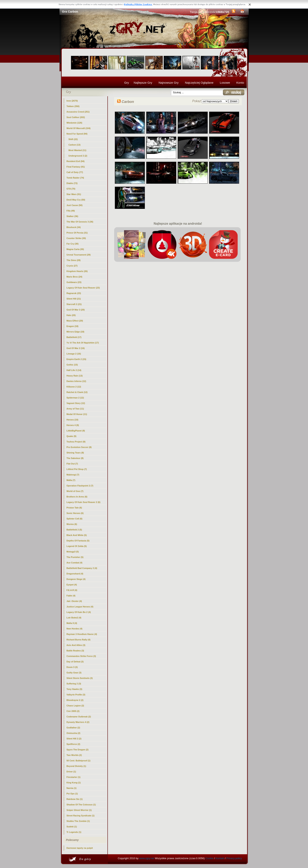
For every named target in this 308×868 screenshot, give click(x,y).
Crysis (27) (72, 266)
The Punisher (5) (75, 557)
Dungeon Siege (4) (76, 579)
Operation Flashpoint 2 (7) (80, 486)
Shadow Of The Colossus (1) (81, 805)
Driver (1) (71, 772)
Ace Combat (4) (75, 563)
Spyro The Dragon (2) (78, 750)
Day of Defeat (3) (75, 662)
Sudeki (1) (72, 827)
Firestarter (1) (74, 777)
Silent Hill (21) (74, 299)
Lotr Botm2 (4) (74, 618)
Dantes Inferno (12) (76, 381)
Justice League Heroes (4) (80, 607)
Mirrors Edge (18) (75, 332)
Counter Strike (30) (76, 238)
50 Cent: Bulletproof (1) (79, 761)
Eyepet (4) (72, 585)
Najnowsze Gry (169, 83)
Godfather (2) (73, 728)
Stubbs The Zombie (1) (78, 821)
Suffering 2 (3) (74, 684)
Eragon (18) (73, 326)
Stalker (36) (72, 216)
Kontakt (220, 858)
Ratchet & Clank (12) (77, 392)
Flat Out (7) (72, 464)
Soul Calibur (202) (76, 117)
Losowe (225, 83)
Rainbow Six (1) (75, 799)
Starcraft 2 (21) (74, 304)
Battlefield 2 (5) (74, 530)
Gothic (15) (72, 365)
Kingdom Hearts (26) (77, 271)
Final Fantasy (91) (76, 167)
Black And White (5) (77, 535)
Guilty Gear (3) (74, 673)
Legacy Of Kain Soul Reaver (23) (83, 288)
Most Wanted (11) (77, 150)
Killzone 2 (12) (74, 387)
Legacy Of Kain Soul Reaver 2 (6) (83, 502)
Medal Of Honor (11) (77, 414)
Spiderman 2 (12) (75, 398)
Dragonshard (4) (75, 574)
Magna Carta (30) (75, 249)
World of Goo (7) (75, 491)
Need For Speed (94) (77, 134)
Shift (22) (73, 139)
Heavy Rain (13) (75, 376)
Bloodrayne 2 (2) (75, 700)
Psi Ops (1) (72, 794)
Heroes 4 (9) (73, 425)
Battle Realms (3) (75, 651)
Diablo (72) (72, 183)
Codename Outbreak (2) (79, 717)
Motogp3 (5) (73, 552)
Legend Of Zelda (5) (77, 546)
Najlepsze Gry (143, 83)
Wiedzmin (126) (74, 123)
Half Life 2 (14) (74, 370)
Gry (126, 83)
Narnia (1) (72, 788)
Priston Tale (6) (74, 508)
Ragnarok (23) (74, 293)
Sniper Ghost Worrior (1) (79, 810)
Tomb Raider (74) (75, 178)
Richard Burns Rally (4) (79, 640)
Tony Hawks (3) (74, 689)
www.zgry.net (147, 858)
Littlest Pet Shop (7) (77, 469)
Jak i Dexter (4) (74, 601)
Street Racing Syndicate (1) (81, 816)
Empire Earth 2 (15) (76, 359)
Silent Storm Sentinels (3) (80, 678)
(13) (75, 145)
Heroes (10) (72, 420)
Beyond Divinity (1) (76, 766)
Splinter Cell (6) (75, 519)
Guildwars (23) (74, 282)
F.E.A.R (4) (72, 590)
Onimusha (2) (73, 733)
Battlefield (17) (74, 337)
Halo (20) (71, 315)
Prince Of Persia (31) (77, 233)
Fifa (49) (71, 211)
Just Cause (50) (75, 205)
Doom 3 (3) (72, 667)
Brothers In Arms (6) (77, 497)
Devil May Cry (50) (76, 200)
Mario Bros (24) (74, 277)
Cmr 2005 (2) (73, 711)
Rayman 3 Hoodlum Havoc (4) (82, 634)
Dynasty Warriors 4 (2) (78, 722)
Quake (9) (71, 436)
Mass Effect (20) (75, 321)
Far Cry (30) (73, 244)
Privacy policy (234, 858)
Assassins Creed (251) (78, 112)
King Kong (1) (74, 783)
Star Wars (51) (74, 194)
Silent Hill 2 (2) (74, 739)
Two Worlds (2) (74, 755)
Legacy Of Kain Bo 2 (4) (79, 612)
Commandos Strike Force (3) (81, 656)
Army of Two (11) (75, 409)
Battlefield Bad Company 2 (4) (82, 568)
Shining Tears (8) (75, 453)
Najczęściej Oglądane (199, 83)
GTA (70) (71, 189)
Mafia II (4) (72, 623)
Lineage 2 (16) (74, 354)
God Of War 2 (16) (76, 348)
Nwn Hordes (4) (75, 629)
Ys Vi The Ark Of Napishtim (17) (83, 343)
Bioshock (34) (74, 227)
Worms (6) (72, 524)
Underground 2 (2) (78, 156)
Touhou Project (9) (76, 442)
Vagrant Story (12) (76, 403)
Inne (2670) (72, 101)
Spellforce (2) (73, 744)
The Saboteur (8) (75, 458)
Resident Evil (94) (76, 161)
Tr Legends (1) (74, 832)
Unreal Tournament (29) (79, 255)
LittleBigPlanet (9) (76, 431)
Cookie (209, 858)
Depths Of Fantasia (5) (78, 541)
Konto (240, 83)
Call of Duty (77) (75, 172)
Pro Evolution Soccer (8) (79, 447)
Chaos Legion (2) (75, 706)
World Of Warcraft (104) (79, 128)
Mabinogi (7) (73, 475)
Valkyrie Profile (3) (76, 695)
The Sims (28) (74, 260)
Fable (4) (71, 596)
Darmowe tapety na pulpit (80, 848)
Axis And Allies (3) (76, 645)
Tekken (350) (73, 106)
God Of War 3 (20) (76, 310)
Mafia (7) (71, 480)
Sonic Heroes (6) (75, 513)
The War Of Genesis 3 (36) (80, 222)
